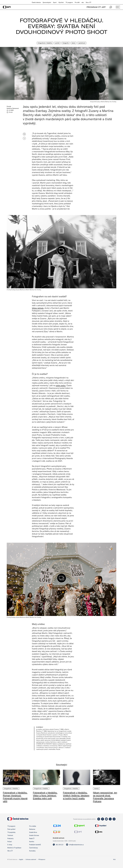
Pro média (33, 826)
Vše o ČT (88, 2)
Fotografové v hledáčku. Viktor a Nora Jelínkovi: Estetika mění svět (45, 796)
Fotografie (66, 43)
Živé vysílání (11, 829)
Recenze (96, 788)
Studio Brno (33, 832)
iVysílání (61, 2)
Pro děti (77, 2)
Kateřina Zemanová (13, 108)
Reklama (32, 829)
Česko (74, 43)
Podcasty (10, 838)
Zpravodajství (47, 2)
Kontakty (32, 851)
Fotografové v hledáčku (45, 43)
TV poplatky (11, 832)
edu (83, 2)
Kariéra (32, 841)
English (21, 859)
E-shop (10, 845)
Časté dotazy (33, 848)
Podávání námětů (35, 845)
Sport (55, 2)
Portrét (57, 43)
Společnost (82, 43)
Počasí (10, 841)
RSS (114, 859)
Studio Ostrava (34, 835)
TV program (69, 2)
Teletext (10, 835)
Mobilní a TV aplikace (14, 848)
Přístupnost (42, 859)
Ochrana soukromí (31, 859)
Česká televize (36, 2)
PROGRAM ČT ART (96, 7)
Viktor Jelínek (38, 308)
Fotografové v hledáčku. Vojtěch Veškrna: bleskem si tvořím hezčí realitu (76, 796)
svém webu (61, 385)
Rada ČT (32, 838)
